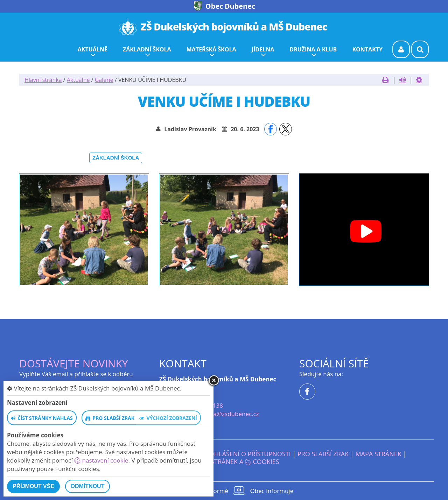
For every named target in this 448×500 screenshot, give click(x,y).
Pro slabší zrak (323, 454)
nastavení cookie (101, 460)
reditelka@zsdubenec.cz (225, 414)
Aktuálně (78, 80)
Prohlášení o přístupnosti (246, 454)
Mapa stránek (378, 454)
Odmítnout (88, 486)
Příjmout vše (33, 486)
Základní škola (116, 158)
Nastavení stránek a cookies (224, 462)
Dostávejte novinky (74, 363)
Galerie (104, 80)
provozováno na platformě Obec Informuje (224, 491)
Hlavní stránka (43, 80)
